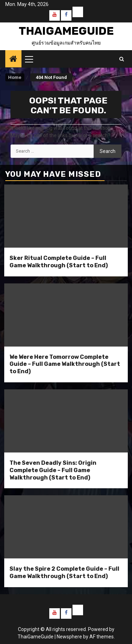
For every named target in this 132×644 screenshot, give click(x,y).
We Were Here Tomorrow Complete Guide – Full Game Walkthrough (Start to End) (65, 364)
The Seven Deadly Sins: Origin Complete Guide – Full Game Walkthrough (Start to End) (53, 470)
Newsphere (69, 637)
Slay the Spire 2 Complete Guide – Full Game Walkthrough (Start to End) (64, 572)
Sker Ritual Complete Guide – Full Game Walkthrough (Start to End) (59, 262)
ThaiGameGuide (66, 31)
